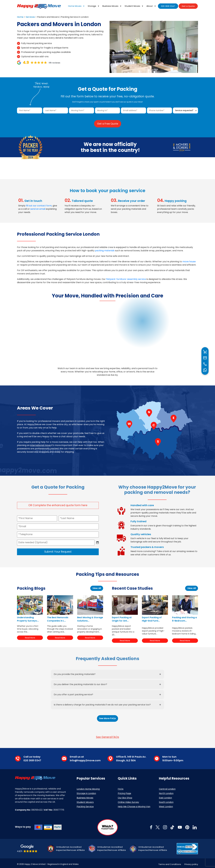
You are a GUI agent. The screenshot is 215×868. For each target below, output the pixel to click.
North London (166, 791)
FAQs (121, 787)
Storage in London (86, 791)
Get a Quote (188, 6)
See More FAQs (107, 716)
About (151, 6)
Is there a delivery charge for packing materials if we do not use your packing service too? (102, 702)
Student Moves (134, 6)
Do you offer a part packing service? (73, 692)
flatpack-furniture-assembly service (126, 277)
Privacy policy (191, 862)
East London (165, 796)
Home (20, 17)
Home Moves (77, 6)
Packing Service (85, 804)
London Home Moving (88, 787)
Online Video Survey (128, 800)
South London (166, 800)
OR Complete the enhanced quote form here (58, 503)
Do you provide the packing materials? (75, 672)
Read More (30, 636)
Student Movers (85, 800)
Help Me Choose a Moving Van (134, 804)
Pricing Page (124, 791)
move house (189, 259)
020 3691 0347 (168, 6)
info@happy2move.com (85, 758)
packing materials (105, 248)
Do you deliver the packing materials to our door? (80, 682)
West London (166, 804)
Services (30, 17)
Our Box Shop (125, 796)
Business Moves (112, 6)
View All (97, 586)
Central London (167, 787)
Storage (94, 6)
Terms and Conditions (170, 862)
